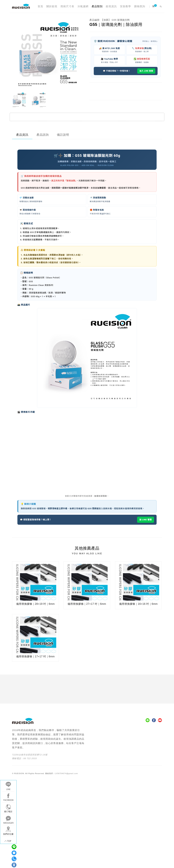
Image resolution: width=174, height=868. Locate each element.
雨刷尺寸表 (67, 6)
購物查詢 (140, 6)
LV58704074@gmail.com (66, 773)
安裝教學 (126, 6)
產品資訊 (22, 135)
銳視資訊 (111, 6)
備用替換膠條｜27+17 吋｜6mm (87, 604)
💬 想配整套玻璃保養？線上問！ (36, 520)
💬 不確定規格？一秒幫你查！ (117, 71)
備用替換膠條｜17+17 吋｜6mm (35, 656)
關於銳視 (52, 6)
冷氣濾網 (83, 6)
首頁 (40, 6)
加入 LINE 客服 (146, 71)
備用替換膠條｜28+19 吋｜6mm (35, 604)
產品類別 (97, 6)
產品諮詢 (43, 135)
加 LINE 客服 (146, 520)
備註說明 (63, 135)
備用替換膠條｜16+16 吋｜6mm (138, 604)
